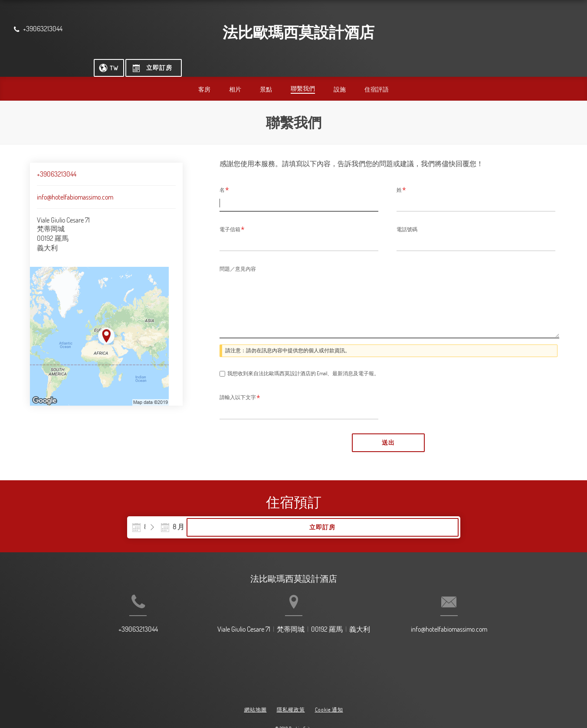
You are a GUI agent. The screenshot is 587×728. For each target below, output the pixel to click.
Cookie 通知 (329, 688)
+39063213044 (57, 157)
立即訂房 (404, 512)
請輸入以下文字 (240, 382)
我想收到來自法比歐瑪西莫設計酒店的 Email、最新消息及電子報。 (303, 358)
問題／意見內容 (238, 252)
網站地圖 (256, 688)
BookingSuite (300, 706)
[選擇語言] (495, 30)
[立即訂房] (541, 30)
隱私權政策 (291, 688)
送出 (388, 427)
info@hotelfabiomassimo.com (75, 180)
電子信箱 (232, 213)
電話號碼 (407, 213)
